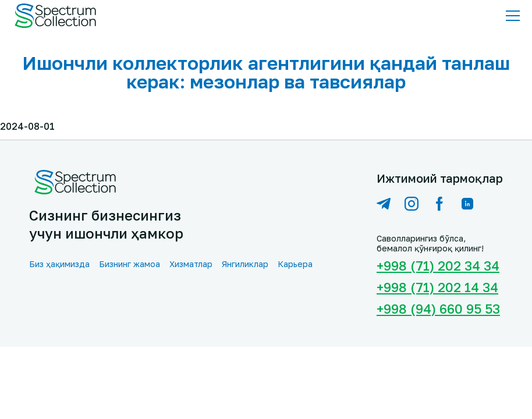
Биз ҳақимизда (59, 264)
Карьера (295, 264)
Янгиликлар (245, 264)
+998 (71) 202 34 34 (438, 266)
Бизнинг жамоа (130, 264)
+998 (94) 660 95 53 (438, 309)
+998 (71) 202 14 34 (437, 287)
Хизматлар (191, 264)
